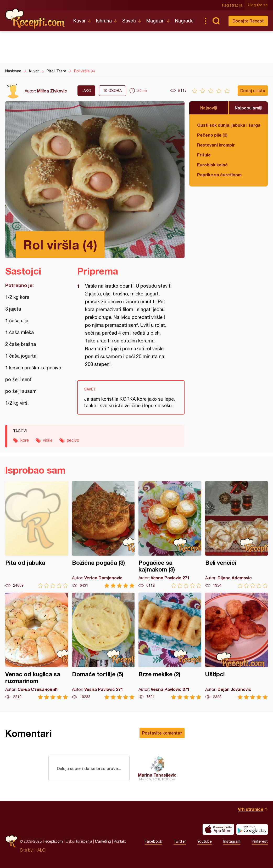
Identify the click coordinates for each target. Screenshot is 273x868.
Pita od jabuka (37, 535)
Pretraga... (216, 21)
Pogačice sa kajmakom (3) (170, 535)
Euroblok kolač (212, 165)
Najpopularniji (249, 108)
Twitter (180, 841)
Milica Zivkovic (52, 91)
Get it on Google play (252, 829)
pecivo (73, 440)
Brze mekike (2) (170, 646)
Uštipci (237, 646)
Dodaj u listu (253, 91)
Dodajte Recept (248, 21)
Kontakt (120, 841)
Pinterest (260, 841)
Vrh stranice (251, 809)
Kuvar (79, 21)
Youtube (205, 841)
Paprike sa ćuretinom (219, 175)
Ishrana (104, 21)
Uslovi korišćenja (79, 841)
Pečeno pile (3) (212, 135)
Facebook (153, 841)
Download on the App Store (218, 829)
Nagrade (184, 21)
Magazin (155, 21)
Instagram (232, 841)
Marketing (103, 841)
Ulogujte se (258, 5)
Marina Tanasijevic (157, 775)
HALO (40, 850)
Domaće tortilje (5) (103, 646)
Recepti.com (35, 19)
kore (25, 440)
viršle (48, 440)
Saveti (129, 21)
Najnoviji (209, 108)
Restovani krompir (216, 145)
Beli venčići (237, 535)
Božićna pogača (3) (103, 535)
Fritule (204, 155)
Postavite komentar (162, 733)
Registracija (233, 5)
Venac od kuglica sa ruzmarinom (37, 646)
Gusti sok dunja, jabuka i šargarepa (229, 125)
